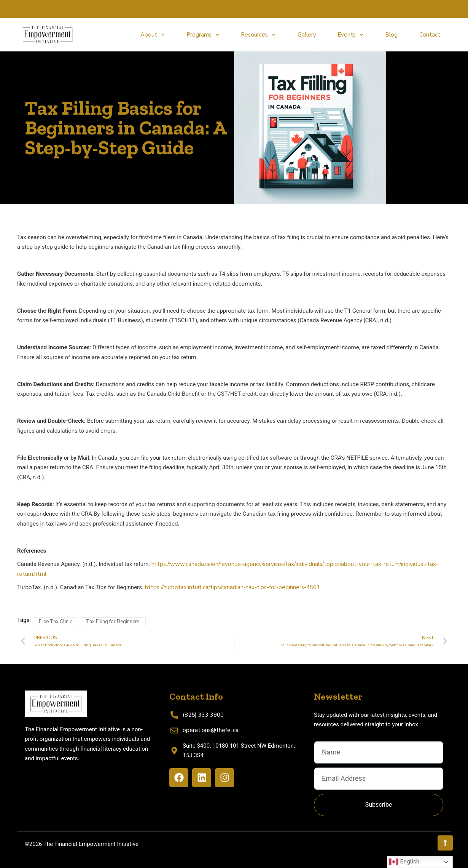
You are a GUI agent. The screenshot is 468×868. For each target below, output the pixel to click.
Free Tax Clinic (55, 622)
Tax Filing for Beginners (113, 622)
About (153, 35)
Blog (391, 35)
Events (351, 35)
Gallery (307, 35)
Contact (430, 35)
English (404, 862)
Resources (258, 35)
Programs (203, 35)
